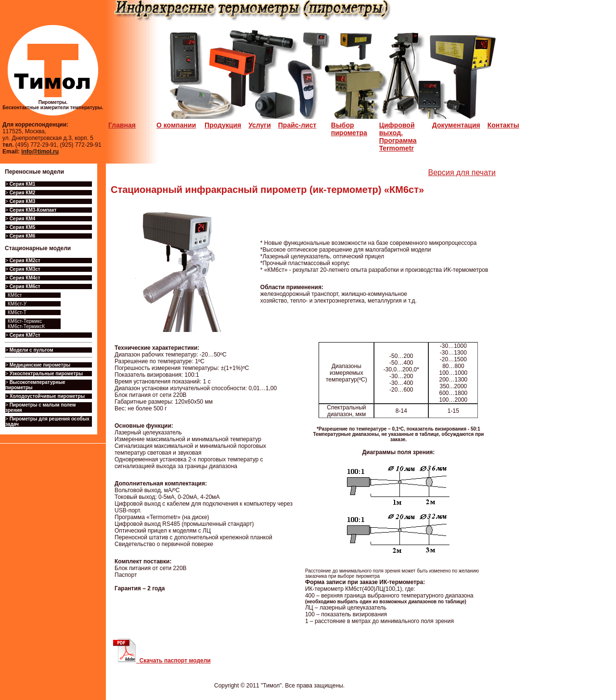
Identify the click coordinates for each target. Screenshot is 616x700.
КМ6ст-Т (17, 312)
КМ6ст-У (17, 304)
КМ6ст (15, 295)
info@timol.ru (40, 152)
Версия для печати (462, 172)
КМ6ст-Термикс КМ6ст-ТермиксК (26, 324)
